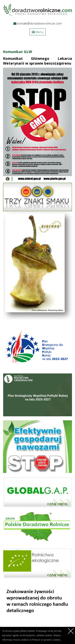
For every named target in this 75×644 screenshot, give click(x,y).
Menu (38, 32)
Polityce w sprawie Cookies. (46, 640)
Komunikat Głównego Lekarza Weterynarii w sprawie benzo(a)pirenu (37, 61)
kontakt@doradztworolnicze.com (39, 23)
